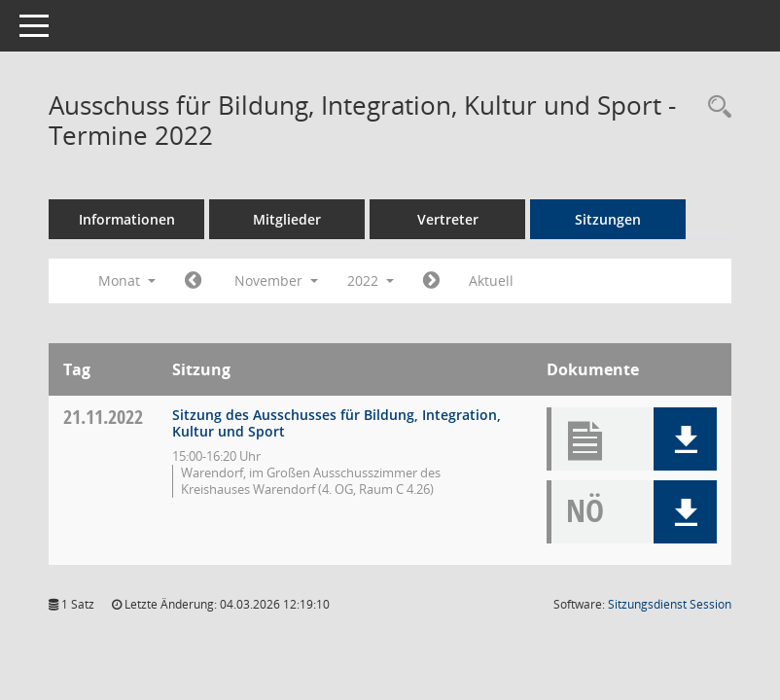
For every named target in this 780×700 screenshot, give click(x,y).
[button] (685, 439)
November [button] (276, 280)
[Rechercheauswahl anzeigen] (715, 107)
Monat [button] (127, 280)
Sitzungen (608, 219)
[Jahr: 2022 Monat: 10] (193, 281)
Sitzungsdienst (670, 604)
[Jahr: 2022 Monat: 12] (431, 281)
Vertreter (448, 219)
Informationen (127, 219)
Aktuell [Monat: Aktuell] (491, 280)
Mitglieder (287, 219)
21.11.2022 (103, 417)
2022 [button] (371, 280)
